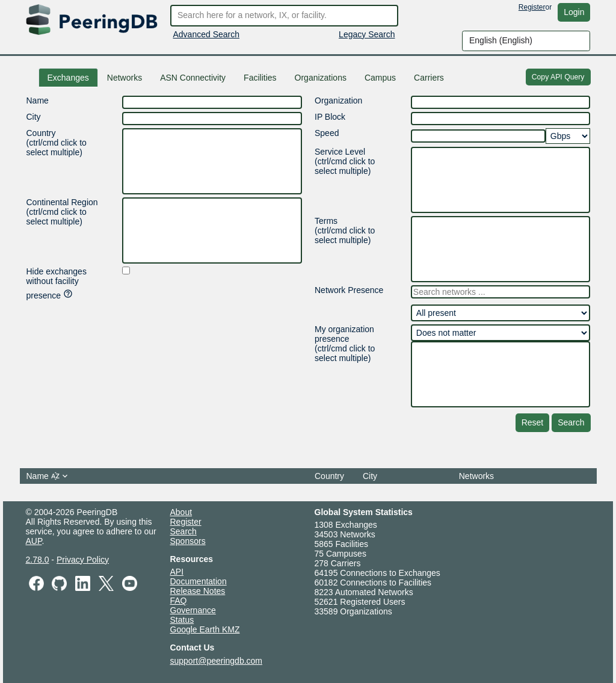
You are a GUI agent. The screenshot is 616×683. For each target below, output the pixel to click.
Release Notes (198, 591)
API (177, 572)
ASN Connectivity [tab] (193, 78)
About (181, 512)
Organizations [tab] (321, 78)
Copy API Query (558, 77)
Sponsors (188, 541)
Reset (533, 422)
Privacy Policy (83, 560)
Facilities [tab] (260, 78)
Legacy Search (367, 34)
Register (532, 7)
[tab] (380, 78)
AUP (34, 541)
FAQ (179, 601)
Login (574, 12)
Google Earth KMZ (205, 629)
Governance (193, 610)
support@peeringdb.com (217, 661)
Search (571, 422)
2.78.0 (38, 560)
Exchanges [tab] (68, 78)
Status (182, 620)
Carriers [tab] (429, 78)
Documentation (199, 581)
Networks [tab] (125, 78)
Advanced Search (207, 34)
